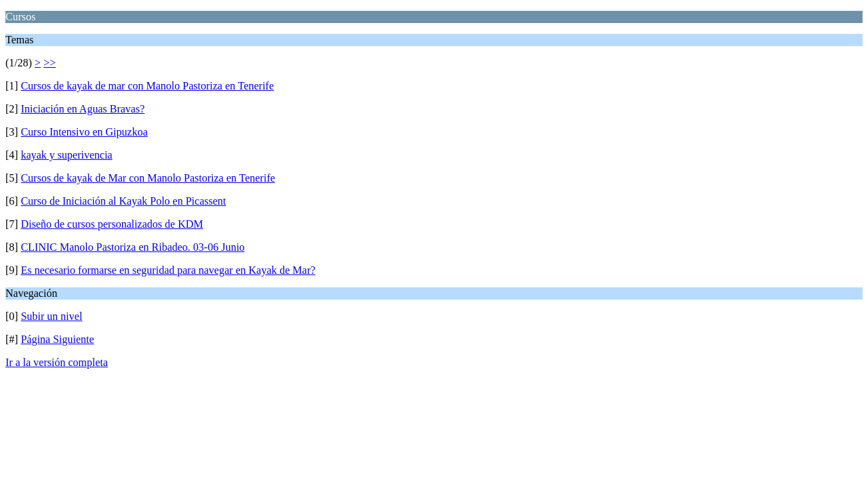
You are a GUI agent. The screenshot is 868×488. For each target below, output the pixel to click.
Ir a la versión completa (57, 362)
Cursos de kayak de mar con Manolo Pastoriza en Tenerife (147, 86)
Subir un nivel (52, 316)
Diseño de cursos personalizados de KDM (112, 224)
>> (50, 63)
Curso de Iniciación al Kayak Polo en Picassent (124, 201)
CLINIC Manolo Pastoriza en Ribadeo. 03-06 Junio (133, 247)
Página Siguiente (58, 339)
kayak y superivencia (67, 155)
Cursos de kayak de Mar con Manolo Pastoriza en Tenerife (148, 178)
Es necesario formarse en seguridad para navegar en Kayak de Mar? (168, 270)
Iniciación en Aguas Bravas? (83, 109)
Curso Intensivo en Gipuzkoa (84, 132)
